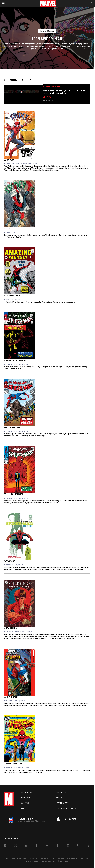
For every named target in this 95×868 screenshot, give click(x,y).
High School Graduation (15, 360)
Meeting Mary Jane (12, 427)
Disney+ (59, 798)
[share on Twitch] (78, 846)
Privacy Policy (22, 858)
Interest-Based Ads (49, 861)
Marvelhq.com (62, 803)
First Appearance (12, 295)
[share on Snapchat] (57, 846)
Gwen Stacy (9, 561)
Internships (27, 808)
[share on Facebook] (5, 846)
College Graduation (13, 764)
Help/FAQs (26, 798)
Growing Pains (10, 628)
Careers (25, 803)
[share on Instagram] (26, 846)
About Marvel (28, 793)
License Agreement (33, 861)
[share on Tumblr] (36, 846)
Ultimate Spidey (11, 697)
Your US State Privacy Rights (39, 858)
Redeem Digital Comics (66, 808)
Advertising (61, 793)
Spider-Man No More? (13, 494)
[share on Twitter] (16, 846)
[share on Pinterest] (68, 846)
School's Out (10, 160)
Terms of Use (10, 858)
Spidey (7, 229)
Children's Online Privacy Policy (77, 858)
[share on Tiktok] (89, 846)
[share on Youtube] (47, 846)
